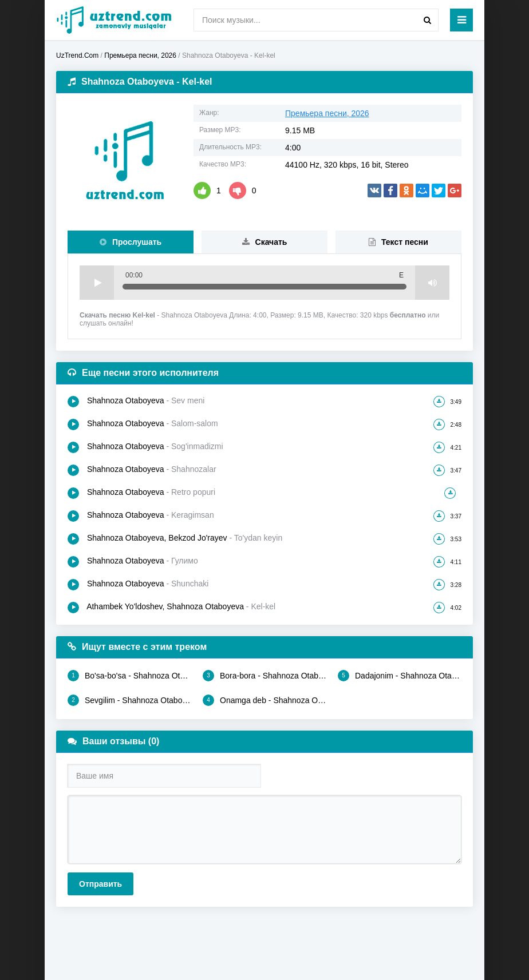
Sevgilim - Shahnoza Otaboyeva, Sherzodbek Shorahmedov (129, 700)
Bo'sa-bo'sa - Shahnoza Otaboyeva (129, 676)
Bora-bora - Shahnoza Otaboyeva (264, 676)
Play (97, 283)
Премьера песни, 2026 (327, 113)
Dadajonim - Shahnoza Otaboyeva (400, 676)
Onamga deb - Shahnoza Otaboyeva (264, 700)
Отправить (100, 884)
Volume (432, 283)
